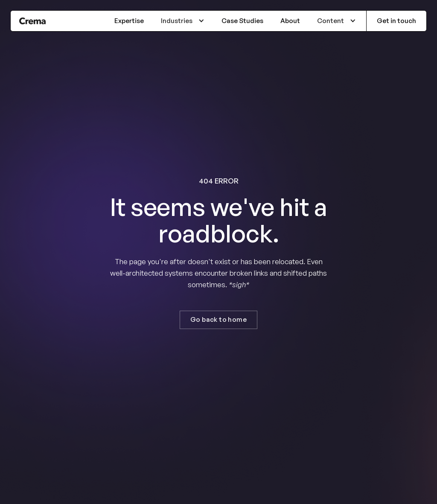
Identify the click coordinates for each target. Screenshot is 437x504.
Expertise (129, 21)
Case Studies (242, 21)
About (290, 21)
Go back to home (218, 319)
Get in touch (396, 21)
